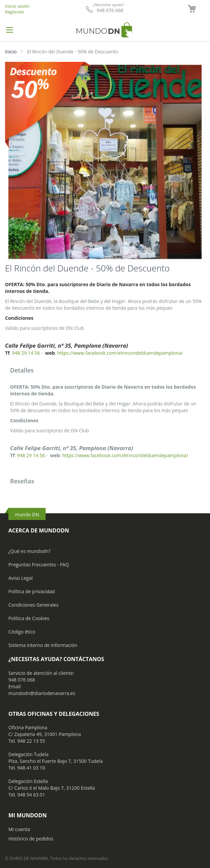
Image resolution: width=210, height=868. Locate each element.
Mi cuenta (19, 829)
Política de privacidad (32, 591)
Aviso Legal (20, 578)
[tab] (105, 371)
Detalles (22, 370)
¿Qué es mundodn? (30, 551)
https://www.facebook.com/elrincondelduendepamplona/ (120, 353)
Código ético (22, 632)
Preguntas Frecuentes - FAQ (39, 565)
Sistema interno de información (43, 645)
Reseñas (22, 481)
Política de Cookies (29, 618)
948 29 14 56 (26, 353)
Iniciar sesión (17, 6)
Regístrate (14, 12)
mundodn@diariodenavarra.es (42, 693)
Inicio (11, 52)
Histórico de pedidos (31, 839)
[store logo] (105, 30)
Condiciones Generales (33, 605)
